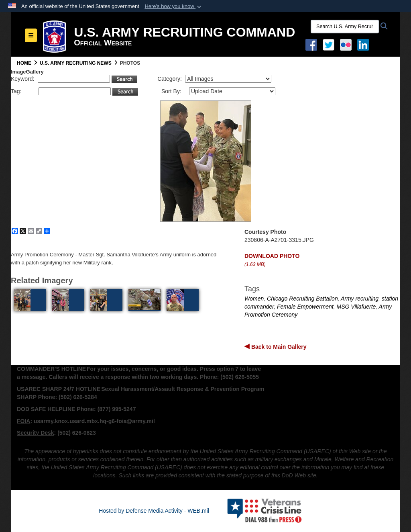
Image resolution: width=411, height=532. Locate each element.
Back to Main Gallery (278, 347)
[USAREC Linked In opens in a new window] (365, 44)
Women (254, 299)
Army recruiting (360, 299)
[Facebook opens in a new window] (311, 44)
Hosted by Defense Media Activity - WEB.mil (154, 511)
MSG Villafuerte (356, 307)
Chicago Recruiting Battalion (302, 299)
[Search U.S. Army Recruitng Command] (345, 27)
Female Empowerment (305, 307)
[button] (174, 6)
